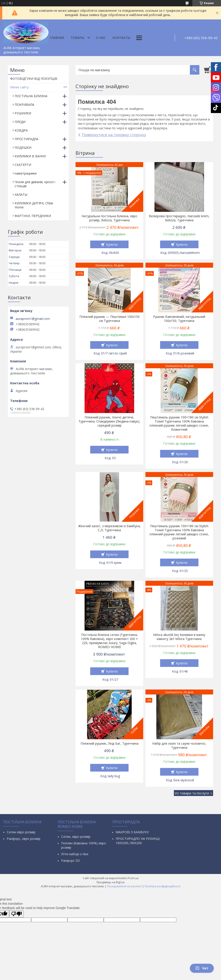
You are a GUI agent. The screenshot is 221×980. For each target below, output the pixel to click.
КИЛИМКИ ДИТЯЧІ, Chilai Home (34, 205)
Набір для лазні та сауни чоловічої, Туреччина (179, 746)
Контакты (121, 38)
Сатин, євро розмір (76, 837)
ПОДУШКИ (23, 148)
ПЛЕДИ (20, 122)
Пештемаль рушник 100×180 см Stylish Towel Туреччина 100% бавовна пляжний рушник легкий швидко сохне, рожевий (179, 532)
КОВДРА (21, 130)
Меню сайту (19, 87)
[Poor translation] (16, 914)
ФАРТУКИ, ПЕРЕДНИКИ (33, 216)
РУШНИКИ (23, 113)
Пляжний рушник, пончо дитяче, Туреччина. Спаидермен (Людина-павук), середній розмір (109, 421)
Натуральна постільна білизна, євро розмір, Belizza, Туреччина (109, 218)
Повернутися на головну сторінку (114, 135)
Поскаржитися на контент (124, 886)
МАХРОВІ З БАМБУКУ (132, 832)
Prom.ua (133, 878)
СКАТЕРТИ (23, 165)
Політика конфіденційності (162, 886)
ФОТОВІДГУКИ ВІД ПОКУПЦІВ (34, 79)
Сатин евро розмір (21, 832)
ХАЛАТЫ (21, 195)
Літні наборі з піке (75, 854)
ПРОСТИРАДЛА (26, 139)
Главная (57, 38)
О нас (101, 38)
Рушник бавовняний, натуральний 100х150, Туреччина (179, 319)
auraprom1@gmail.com (33, 319)
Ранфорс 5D (70, 861)
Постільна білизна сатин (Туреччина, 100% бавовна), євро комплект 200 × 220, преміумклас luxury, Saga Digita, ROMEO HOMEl (109, 641)
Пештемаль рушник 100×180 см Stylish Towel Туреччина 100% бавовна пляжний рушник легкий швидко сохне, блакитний (179, 423)
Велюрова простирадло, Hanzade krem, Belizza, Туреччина (179, 218)
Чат (202, 968)
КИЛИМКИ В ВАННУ (30, 156)
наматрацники (26, 173)
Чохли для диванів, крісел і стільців (35, 184)
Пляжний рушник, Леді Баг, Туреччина (109, 744)
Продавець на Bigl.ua (110, 882)
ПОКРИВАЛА (24, 105)
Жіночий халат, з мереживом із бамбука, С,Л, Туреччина (109, 528)
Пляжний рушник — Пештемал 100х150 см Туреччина (109, 319)
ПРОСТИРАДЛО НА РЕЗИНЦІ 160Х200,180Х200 (138, 841)
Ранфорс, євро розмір (24, 839)
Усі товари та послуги (192, 793)
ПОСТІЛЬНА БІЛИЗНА (31, 96)
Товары (77, 38)
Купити (112, 244)
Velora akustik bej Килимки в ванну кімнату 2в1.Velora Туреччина (179, 637)
